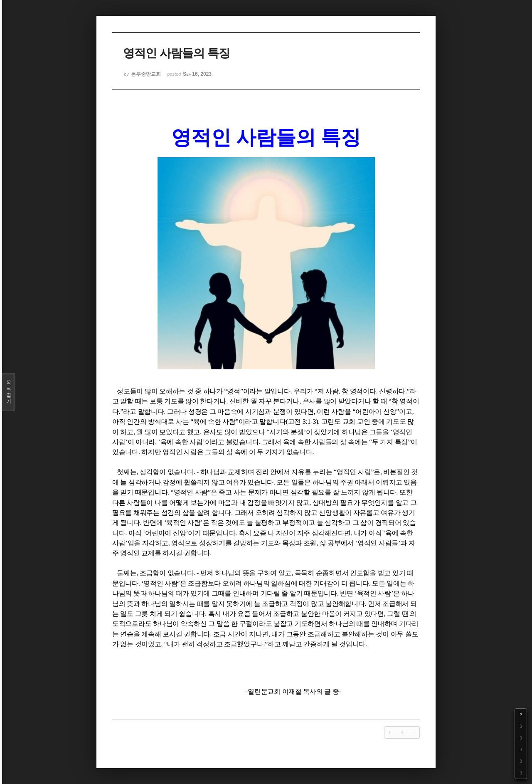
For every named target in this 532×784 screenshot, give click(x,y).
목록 (9, 392)
